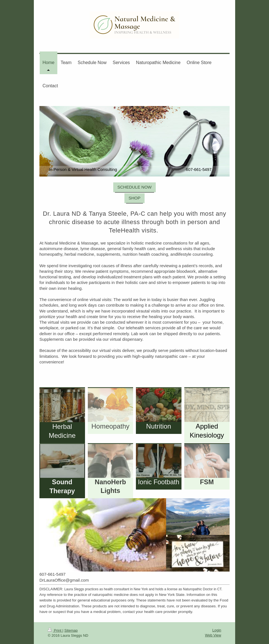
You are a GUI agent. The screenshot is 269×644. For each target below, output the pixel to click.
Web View (213, 635)
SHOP (135, 198)
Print (55, 630)
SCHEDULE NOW (135, 187)
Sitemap (71, 630)
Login (217, 630)
